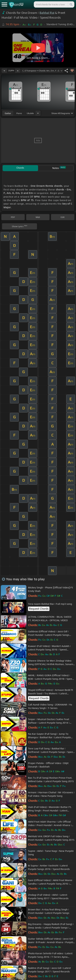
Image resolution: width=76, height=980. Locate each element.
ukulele (30, 113)
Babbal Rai (47, 13)
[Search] (71, 4)
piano (19, 113)
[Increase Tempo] (18, 71)
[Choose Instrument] (38, 113)
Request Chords (39, 609)
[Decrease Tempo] (4, 71)
